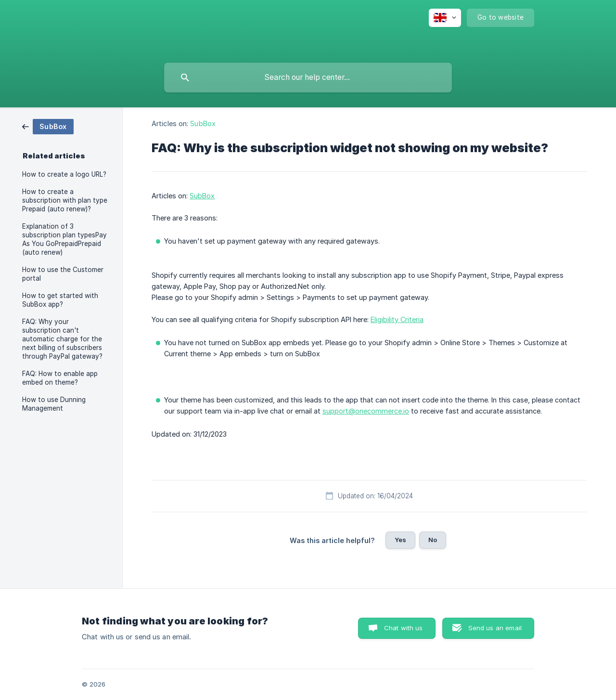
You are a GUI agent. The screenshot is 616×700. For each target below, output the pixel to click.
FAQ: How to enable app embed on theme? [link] (60, 378)
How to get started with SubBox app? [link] (60, 300)
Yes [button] (400, 540)
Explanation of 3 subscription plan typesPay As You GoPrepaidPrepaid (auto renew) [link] (64, 239)
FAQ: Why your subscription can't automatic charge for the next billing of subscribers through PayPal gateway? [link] (62, 339)
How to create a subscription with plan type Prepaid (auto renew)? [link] (65, 200)
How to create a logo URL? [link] (64, 174)
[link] (48, 126)
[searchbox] (308, 78)
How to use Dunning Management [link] (54, 404)
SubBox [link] (203, 123)
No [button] (433, 540)
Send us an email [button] (495, 628)
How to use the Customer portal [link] (63, 274)
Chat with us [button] (404, 628)
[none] (445, 18)
